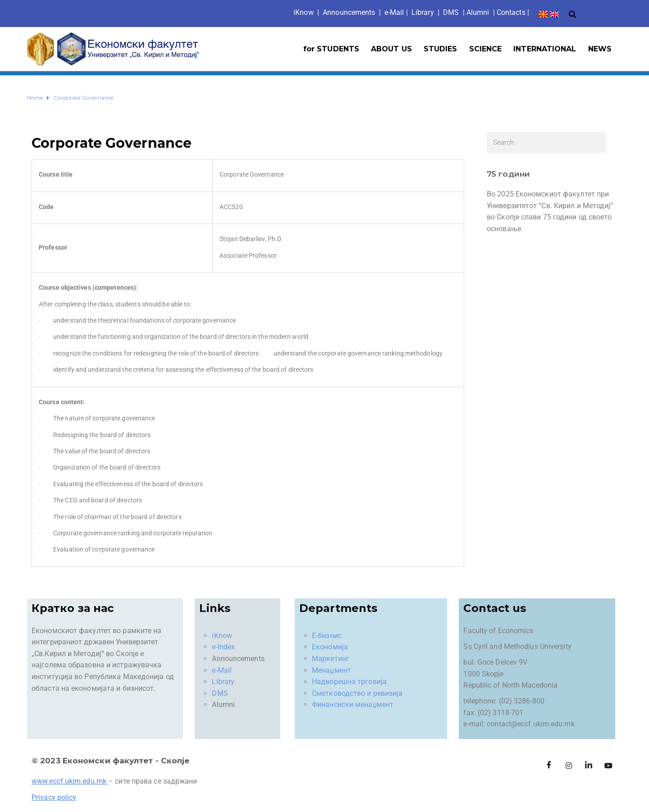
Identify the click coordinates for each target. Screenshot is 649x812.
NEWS (600, 49)
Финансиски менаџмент (353, 705)
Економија (330, 647)
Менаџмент (331, 670)
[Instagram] (569, 766)
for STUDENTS (331, 49)
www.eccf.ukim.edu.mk (69, 781)
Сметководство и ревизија (357, 693)
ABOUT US (391, 49)
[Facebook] (549, 766)
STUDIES (441, 49)
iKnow (222, 636)
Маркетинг (331, 659)
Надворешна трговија (349, 682)
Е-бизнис (327, 636)
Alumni (478, 12)
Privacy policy (54, 797)
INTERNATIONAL (545, 49)
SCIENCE (486, 49)
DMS (451, 12)
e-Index (223, 647)
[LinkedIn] (589, 766)
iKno (304, 12)
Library (423, 12)
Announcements (349, 12)
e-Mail (222, 670)
